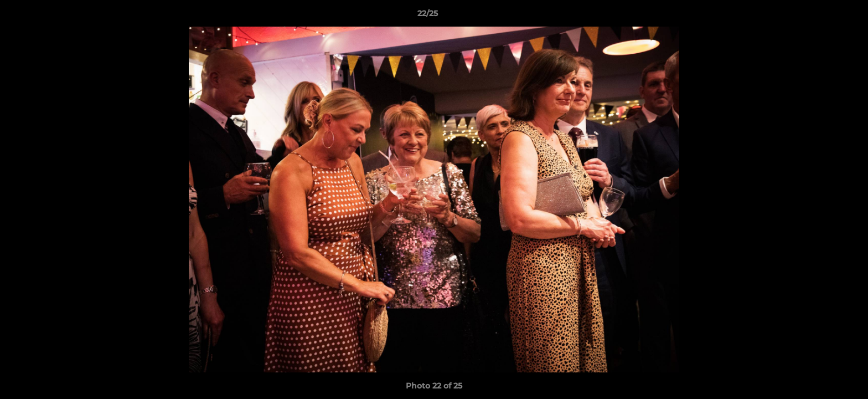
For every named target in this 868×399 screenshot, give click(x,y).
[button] (821, 16)
